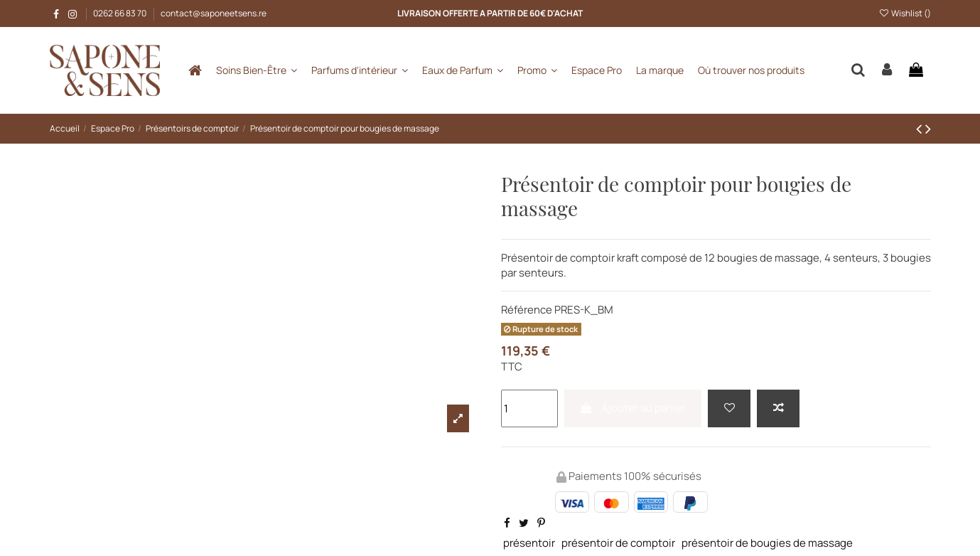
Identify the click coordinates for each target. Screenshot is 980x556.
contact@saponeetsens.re (214, 13)
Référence (527, 310)
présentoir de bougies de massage (767, 543)
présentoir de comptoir (618, 543)
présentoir (529, 543)
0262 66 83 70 (120, 13)
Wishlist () (904, 13)
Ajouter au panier (633, 408)
